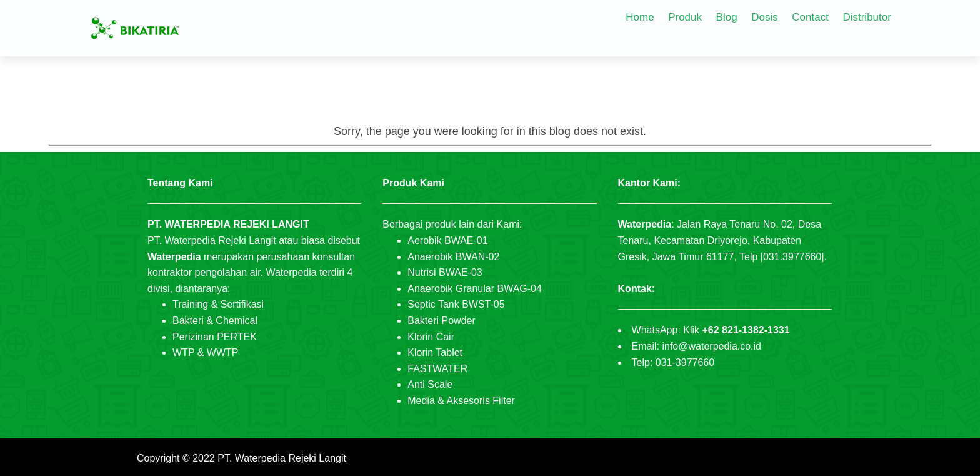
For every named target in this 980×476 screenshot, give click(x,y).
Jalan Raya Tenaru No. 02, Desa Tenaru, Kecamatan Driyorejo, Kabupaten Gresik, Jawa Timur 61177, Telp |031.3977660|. (722, 240)
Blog (727, 17)
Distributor (867, 17)
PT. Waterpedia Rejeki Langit (282, 458)
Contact (810, 17)
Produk (685, 17)
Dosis (765, 17)
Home (640, 17)
